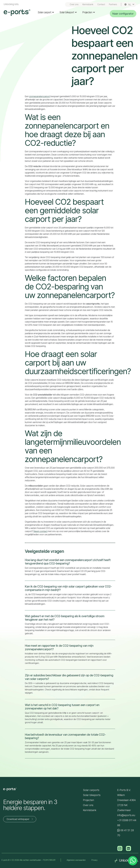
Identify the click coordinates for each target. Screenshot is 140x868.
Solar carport (46, 12)
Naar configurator (123, 14)
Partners (113, 4)
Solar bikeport (68, 12)
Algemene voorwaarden (76, 860)
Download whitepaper (20, 819)
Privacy (94, 860)
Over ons (74, 4)
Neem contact (40, 531)
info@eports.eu (126, 815)
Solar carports (91, 790)
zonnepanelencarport (40, 96)
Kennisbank (88, 4)
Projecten (89, 12)
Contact (101, 4)
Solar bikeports (92, 795)
